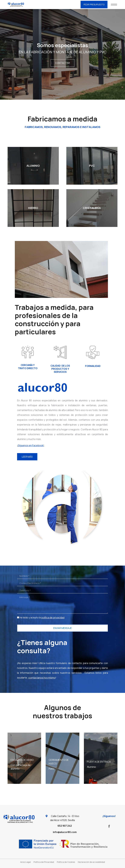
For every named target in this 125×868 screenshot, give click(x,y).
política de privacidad (53, 618)
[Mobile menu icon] (114, 5)
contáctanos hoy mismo (42, 678)
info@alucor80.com (65, 832)
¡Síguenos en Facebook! (31, 445)
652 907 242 (65, 826)
